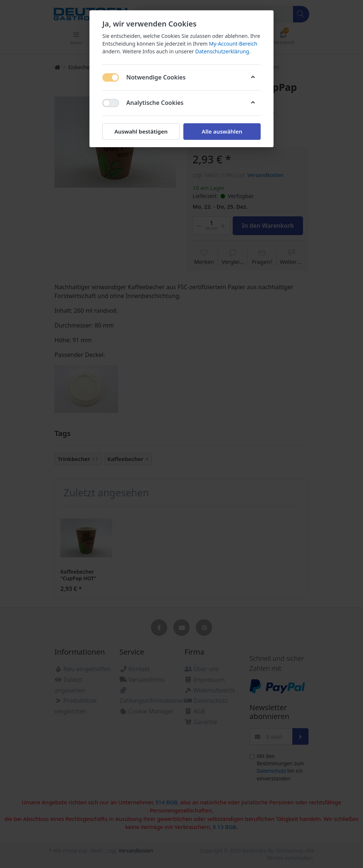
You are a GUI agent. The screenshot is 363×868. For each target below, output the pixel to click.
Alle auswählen (222, 131)
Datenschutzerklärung (222, 51)
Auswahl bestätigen (141, 131)
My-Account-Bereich (233, 44)
